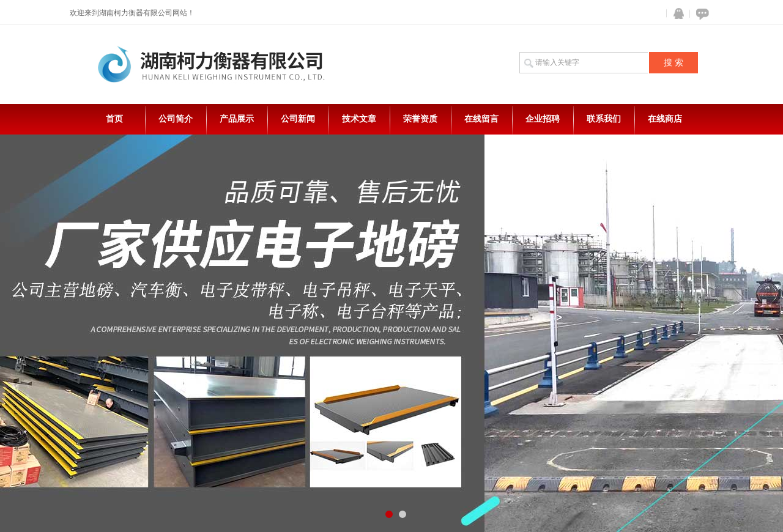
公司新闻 (298, 119)
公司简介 (176, 119)
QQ (676, 14)
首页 (114, 119)
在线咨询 (700, 14)
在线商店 (665, 119)
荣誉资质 (420, 119)
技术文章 (359, 119)
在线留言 (481, 119)
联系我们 (604, 119)
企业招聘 (543, 119)
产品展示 (237, 119)
